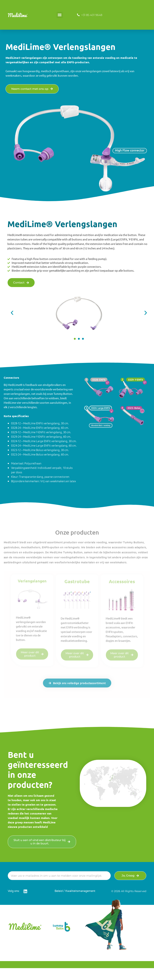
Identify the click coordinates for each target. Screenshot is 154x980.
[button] (60, 15)
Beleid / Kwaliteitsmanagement (75, 891)
